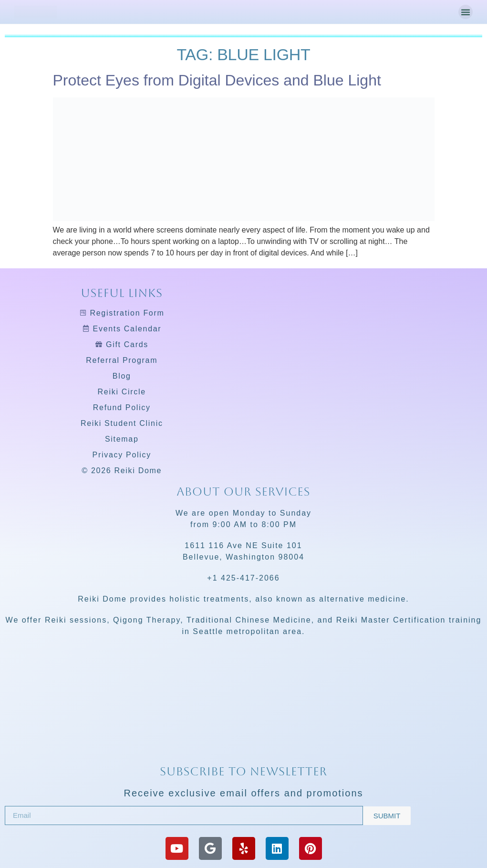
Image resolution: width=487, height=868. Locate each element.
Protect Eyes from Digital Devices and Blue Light (217, 80)
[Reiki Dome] (243, 727)
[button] (466, 12)
